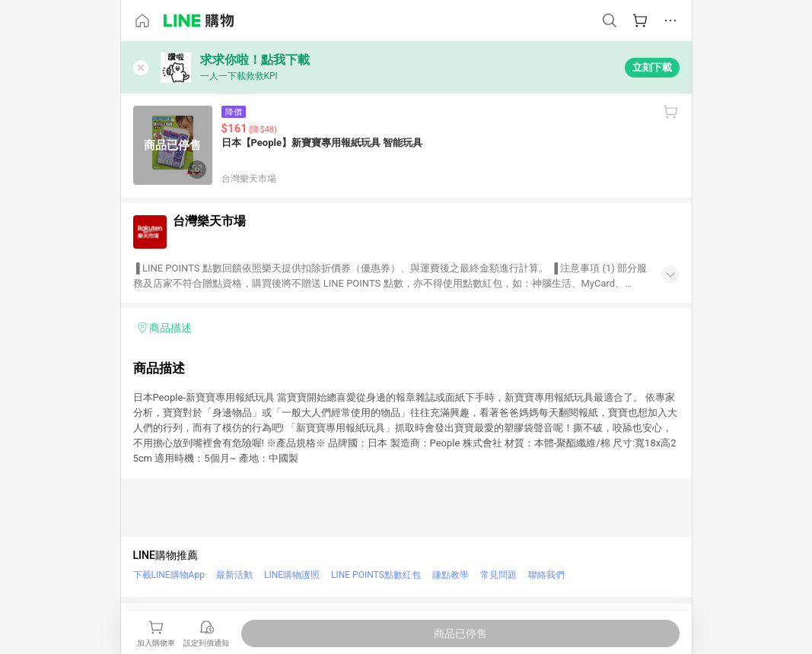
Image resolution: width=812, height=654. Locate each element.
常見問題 (498, 575)
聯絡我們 (546, 575)
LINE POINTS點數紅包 (376, 575)
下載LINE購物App (169, 575)
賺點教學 (451, 575)
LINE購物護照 (292, 575)
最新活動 (234, 575)
